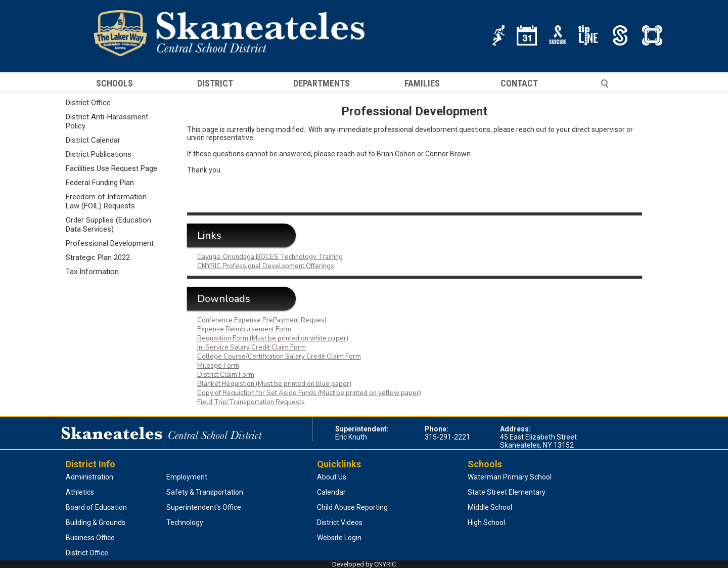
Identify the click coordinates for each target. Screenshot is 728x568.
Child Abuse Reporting (352, 507)
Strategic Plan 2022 (98, 257)
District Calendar (93, 140)
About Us (332, 477)
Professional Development (110, 243)
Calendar (331, 492)
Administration (89, 477)
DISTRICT (215, 83)
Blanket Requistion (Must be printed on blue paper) (274, 384)
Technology (185, 522)
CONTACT (519, 83)
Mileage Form (218, 366)
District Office (88, 103)
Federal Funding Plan (100, 183)
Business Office (90, 538)
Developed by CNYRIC (364, 564)
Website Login (339, 538)
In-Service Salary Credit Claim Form (252, 347)
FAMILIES (422, 83)
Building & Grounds (96, 522)
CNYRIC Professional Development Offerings (266, 266)
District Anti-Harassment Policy (107, 121)
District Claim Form (226, 375)
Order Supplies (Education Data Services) (108, 225)
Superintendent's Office (204, 507)
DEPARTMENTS (322, 83)
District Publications (99, 154)
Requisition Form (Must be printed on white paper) (273, 338)
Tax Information (92, 272)
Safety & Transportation (205, 492)
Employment (187, 477)
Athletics (80, 492)
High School (486, 522)
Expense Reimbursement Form (244, 329)
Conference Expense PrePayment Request (262, 320)
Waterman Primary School (510, 477)
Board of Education (96, 507)
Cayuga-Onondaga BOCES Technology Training (270, 257)
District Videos (340, 522)
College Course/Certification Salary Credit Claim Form (279, 357)
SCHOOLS (115, 83)
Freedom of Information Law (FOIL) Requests (106, 201)
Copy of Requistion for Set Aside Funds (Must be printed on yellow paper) (309, 393)
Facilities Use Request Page (111, 168)
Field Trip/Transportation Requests (251, 402)
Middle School (490, 507)
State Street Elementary (507, 492)
